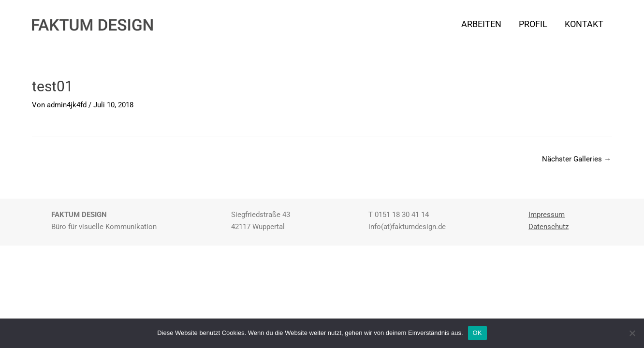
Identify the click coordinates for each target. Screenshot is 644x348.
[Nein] (632, 333)
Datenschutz (549, 227)
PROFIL (533, 24)
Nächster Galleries (577, 159)
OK (477, 333)
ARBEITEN (481, 24)
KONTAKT (584, 24)
